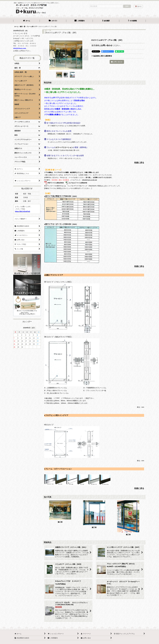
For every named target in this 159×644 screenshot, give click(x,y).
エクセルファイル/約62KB (76, 183)
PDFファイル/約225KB (54, 183)
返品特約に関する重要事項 (102, 56)
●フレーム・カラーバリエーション (58, 469)
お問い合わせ (107, 45)
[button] (132, 21)
